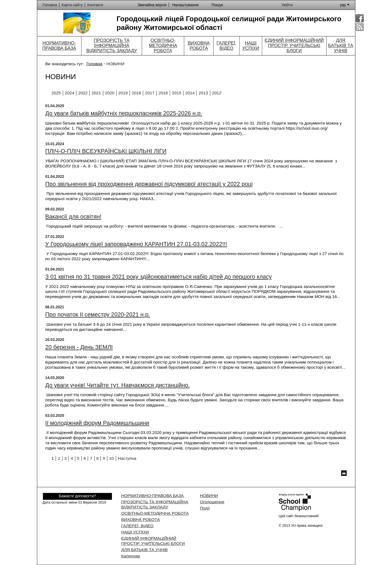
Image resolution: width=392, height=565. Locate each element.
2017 (150, 93)
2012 (217, 93)
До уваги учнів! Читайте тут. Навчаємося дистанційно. (118, 385)
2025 (56, 93)
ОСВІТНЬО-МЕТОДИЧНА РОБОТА (163, 46)
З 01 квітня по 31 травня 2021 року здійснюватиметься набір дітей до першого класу (159, 277)
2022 (83, 93)
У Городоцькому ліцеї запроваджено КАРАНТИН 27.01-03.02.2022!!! (136, 244)
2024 (70, 93)
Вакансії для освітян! (73, 217)
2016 (163, 93)
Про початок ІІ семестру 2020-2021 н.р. (98, 315)
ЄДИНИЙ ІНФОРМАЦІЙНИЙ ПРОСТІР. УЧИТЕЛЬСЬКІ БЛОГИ (294, 46)
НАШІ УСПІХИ (251, 46)
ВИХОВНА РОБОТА (199, 46)
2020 (110, 93)
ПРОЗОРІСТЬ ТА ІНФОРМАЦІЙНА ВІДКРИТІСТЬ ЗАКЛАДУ (112, 46)
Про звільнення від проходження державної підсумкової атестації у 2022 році (149, 184)
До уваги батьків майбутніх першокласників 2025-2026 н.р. (124, 113)
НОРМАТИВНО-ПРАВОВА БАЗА (59, 46)
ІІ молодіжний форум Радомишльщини (97, 423)
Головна (94, 64)
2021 (96, 93)
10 (112, 458)
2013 (203, 93)
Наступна (127, 458)
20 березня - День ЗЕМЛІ (79, 347)
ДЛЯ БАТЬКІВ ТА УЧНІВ (341, 46)
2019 (123, 93)
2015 (177, 93)
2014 (190, 93)
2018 (136, 93)
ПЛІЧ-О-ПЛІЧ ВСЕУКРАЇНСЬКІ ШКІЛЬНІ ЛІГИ (106, 151)
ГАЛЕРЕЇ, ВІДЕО (226, 46)
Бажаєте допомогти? (77, 496)
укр (345, 5)
